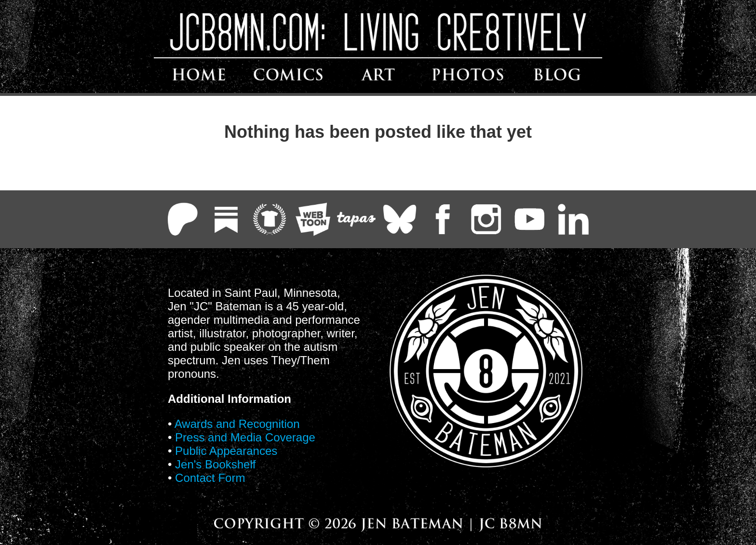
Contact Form (210, 478)
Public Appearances (226, 451)
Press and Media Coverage (245, 437)
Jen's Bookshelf (215, 464)
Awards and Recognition (237, 424)
